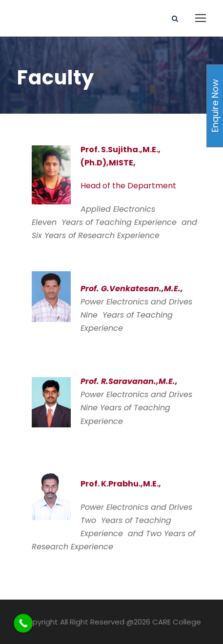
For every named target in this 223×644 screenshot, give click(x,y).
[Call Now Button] (23, 623)
